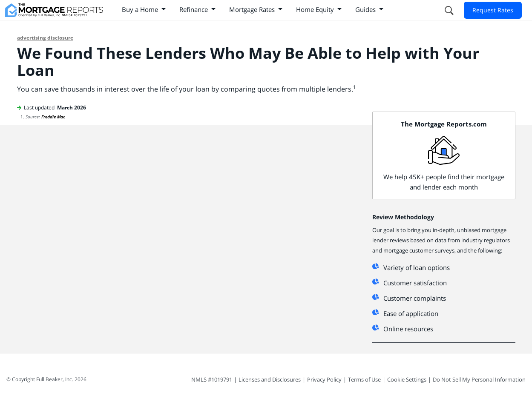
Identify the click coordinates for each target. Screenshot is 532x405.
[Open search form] (449, 10)
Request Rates (493, 10)
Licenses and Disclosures (270, 379)
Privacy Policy (324, 379)
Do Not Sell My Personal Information (479, 379)
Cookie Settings (407, 379)
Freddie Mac (53, 117)
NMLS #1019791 (212, 379)
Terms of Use (364, 379)
